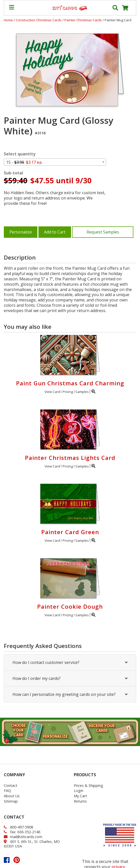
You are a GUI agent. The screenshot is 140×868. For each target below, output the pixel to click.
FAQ (7, 791)
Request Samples (103, 232)
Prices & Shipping (88, 785)
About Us (12, 796)
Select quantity (20, 154)
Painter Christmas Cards (83, 20)
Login (79, 791)
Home (8, 20)
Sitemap (11, 801)
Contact (11, 785)
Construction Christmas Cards (39, 20)
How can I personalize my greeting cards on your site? (70, 694)
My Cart (80, 796)
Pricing (68, 392)
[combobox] (55, 162)
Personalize (21, 232)
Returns (80, 801)
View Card (52, 392)
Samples (82, 392)
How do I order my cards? (70, 678)
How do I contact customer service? (70, 662)
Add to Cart (55, 232)
